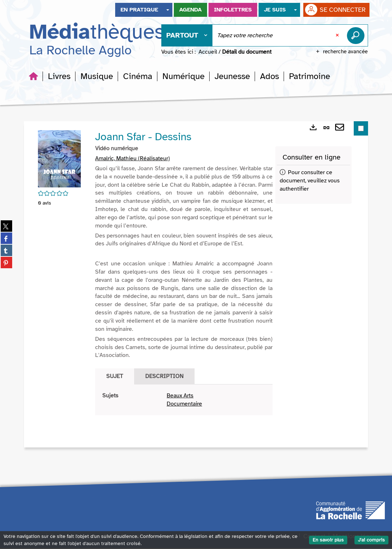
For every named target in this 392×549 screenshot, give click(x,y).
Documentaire (184, 405)
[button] (59, 77)
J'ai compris (371, 540)
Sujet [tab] (115, 377)
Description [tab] (164, 377)
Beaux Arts (180, 396)
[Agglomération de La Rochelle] (351, 511)
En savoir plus (328, 540)
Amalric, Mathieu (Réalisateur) (133, 159)
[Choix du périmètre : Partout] (187, 36)
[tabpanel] (184, 401)
